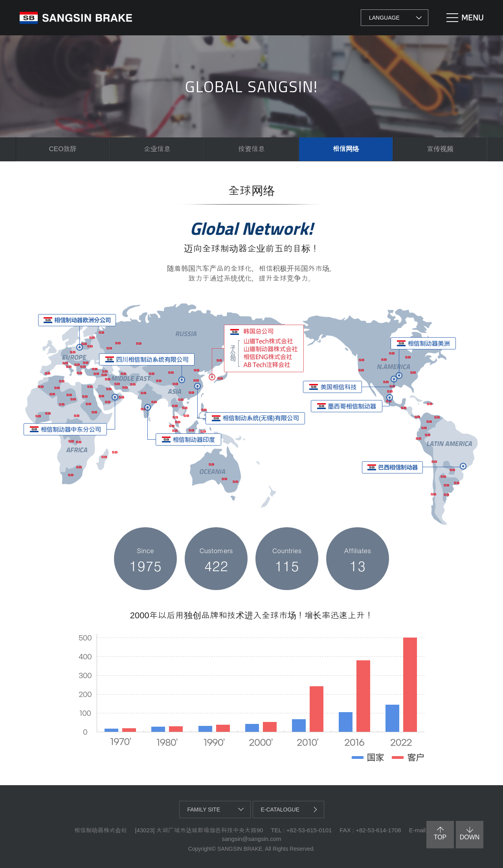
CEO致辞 (63, 149)
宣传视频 (440, 149)
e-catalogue (280, 810)
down (470, 834)
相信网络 (346, 149)
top (440, 834)
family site (204, 810)
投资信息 (251, 149)
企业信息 (157, 149)
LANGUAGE (384, 18)
